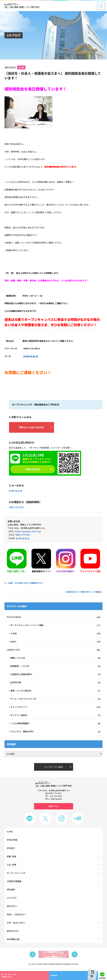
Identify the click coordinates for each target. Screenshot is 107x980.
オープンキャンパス (16, 874)
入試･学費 (11, 866)
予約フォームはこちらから (32, 427)
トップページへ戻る (54, 768)
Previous (33, 955)
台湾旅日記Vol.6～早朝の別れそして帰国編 (83, 592)
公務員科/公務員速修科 (55, 675)
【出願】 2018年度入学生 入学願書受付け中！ (26, 583)
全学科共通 (55, 683)
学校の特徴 (12, 841)
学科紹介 (11, 849)
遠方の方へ (12, 907)
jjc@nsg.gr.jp (31, 356)
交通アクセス (53, 807)
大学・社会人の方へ (16, 924)
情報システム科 (55, 658)
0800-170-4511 (17, 507)
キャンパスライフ (55, 708)
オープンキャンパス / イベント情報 (55, 625)
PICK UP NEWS (53, 617)
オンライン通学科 (55, 716)
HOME (10, 833)
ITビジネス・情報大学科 (55, 733)
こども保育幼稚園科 (55, 724)
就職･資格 (11, 857)
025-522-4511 (56, 797)
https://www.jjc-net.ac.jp (28, 531)
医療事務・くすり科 (55, 667)
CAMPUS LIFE (53, 650)
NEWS (55, 642)
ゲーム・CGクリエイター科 (55, 700)
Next (75, 955)
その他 (21, 67)
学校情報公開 (13, 940)
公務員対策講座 (14, 882)
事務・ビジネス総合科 (55, 691)
